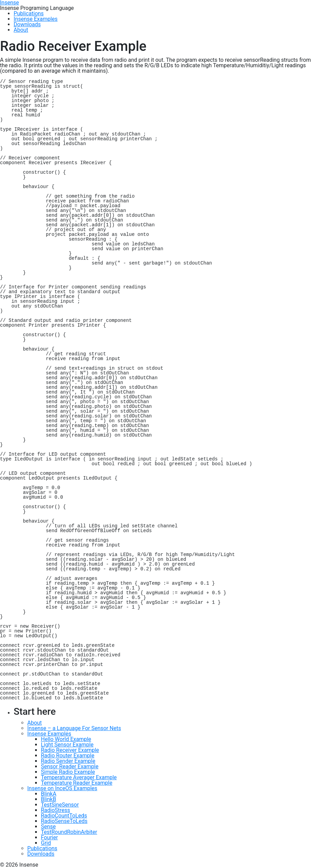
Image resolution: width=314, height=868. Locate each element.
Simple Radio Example (68, 772)
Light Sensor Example (67, 745)
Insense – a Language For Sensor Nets (74, 728)
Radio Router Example (68, 756)
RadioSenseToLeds (64, 821)
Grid (46, 843)
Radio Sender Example (68, 761)
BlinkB (49, 799)
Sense (48, 827)
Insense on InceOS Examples (62, 788)
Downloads (41, 854)
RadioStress (56, 810)
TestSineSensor (60, 805)
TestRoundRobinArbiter (69, 832)
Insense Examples (49, 734)
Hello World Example (66, 739)
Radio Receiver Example (70, 750)
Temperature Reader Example (77, 783)
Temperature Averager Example (79, 777)
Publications (42, 848)
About (35, 723)
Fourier (49, 837)
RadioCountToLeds (64, 816)
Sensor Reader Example (70, 766)
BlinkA (49, 794)
